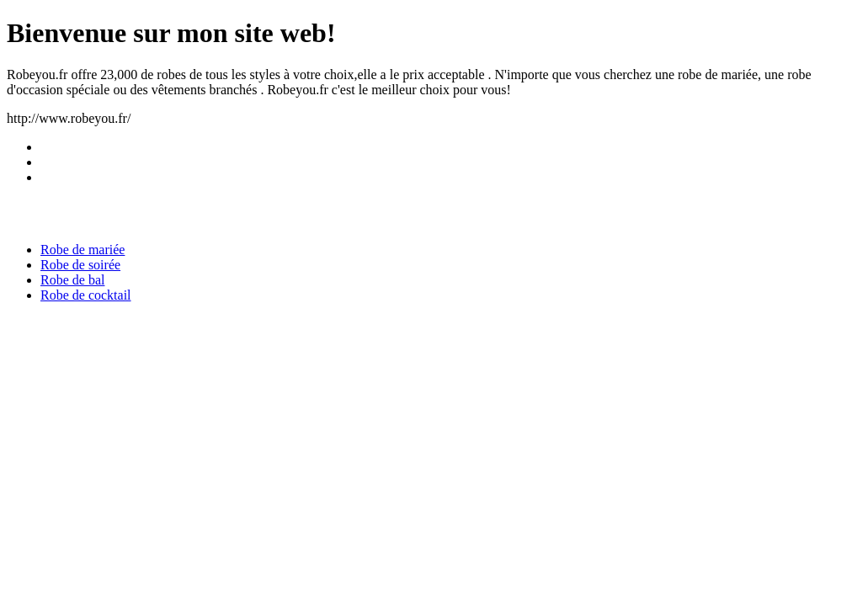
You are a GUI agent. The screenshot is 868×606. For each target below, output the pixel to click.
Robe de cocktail (86, 295)
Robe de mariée (83, 250)
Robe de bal (72, 280)
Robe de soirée (80, 265)
